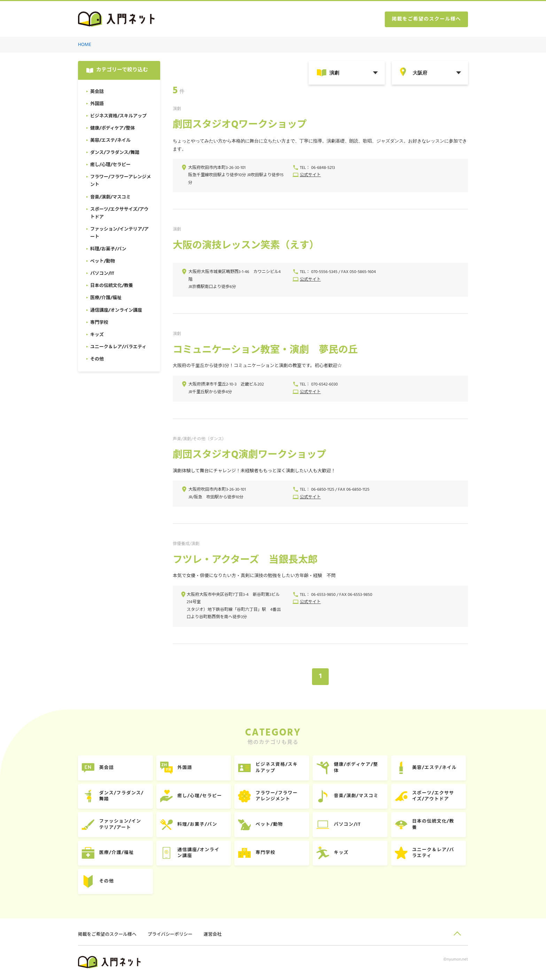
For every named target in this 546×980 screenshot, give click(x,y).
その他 (107, 882)
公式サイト (310, 176)
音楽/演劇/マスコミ (358, 797)
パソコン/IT (349, 825)
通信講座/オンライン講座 (200, 854)
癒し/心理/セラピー (201, 797)
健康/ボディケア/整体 (358, 768)
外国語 (186, 768)
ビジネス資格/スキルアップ (278, 768)
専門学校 (267, 854)
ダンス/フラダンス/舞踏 (122, 797)
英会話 (107, 768)
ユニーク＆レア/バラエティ (436, 854)
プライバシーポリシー (171, 936)
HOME (85, 45)
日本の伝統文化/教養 (436, 825)
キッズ (343, 854)
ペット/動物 (271, 825)
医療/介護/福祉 (117, 854)
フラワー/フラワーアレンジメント (278, 797)
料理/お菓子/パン (198, 825)
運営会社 (213, 936)
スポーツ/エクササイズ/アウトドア (435, 797)
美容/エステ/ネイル (437, 768)
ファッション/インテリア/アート (121, 825)
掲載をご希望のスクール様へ (426, 19)
